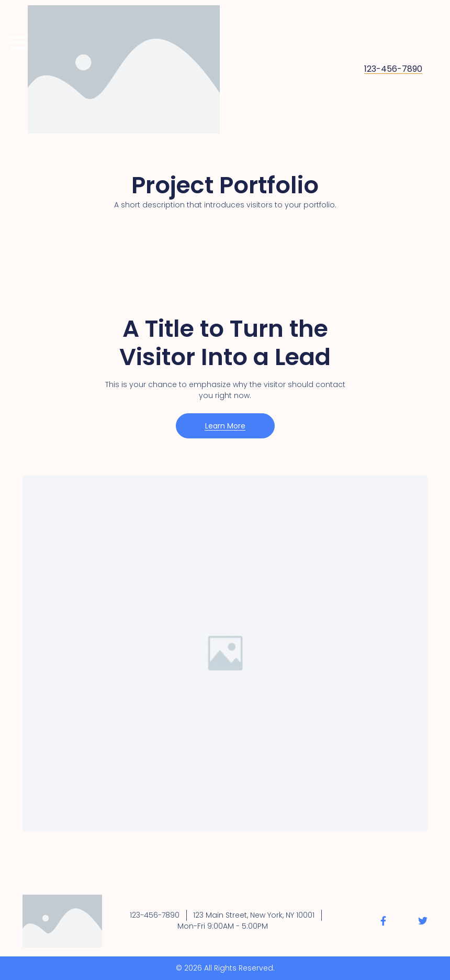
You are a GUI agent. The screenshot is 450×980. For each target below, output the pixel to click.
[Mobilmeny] (18, 43)
